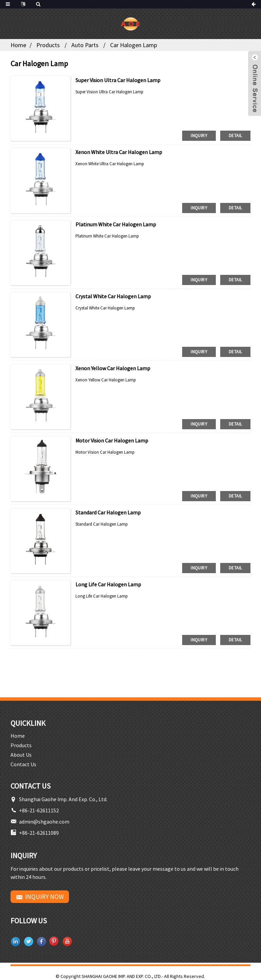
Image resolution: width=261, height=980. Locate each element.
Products (48, 45)
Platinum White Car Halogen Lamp (116, 224)
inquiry (199, 136)
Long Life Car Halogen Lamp (108, 584)
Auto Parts (85, 45)
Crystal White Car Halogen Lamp (113, 296)
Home (18, 45)
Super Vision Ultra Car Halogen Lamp (118, 80)
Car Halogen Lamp (134, 45)
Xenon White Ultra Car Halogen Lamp (119, 152)
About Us (21, 755)
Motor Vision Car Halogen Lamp (112, 440)
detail (235, 136)
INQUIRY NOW (45, 897)
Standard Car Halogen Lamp (108, 512)
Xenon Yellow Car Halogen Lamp (113, 368)
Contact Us (23, 764)
